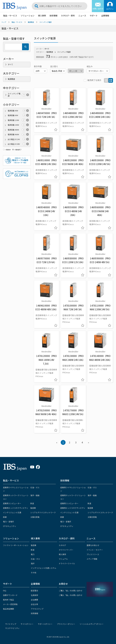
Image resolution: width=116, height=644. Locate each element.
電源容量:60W (18, 115)
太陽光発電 (35, 517)
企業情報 (105, 16)
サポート (94, 16)
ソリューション (28, 16)
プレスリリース (93, 554)
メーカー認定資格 (10, 604)
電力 (33, 554)
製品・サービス (10, 16)
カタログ (62, 545)
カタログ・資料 (68, 16)
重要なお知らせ (93, 545)
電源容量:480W (18, 130)
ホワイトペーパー (66, 550)
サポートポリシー (45, 624)
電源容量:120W (18, 120)
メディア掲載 (92, 559)
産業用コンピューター (12, 503)
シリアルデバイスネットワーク (43, 512)
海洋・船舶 (35, 495)
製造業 (33, 508)
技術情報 (53, 16)
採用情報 (34, 613)
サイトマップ (11, 624)
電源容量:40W (18, 111)
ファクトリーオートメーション (16, 545)
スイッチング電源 (45, 22)
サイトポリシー (27, 624)
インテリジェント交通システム (43, 568)
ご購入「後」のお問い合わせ (71, 595)
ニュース (82, 16)
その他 (34, 572)
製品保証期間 (8, 609)
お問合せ (63, 584)
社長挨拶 (34, 595)
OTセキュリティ (10, 526)
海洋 (33, 563)
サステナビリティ (12, 628)
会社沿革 (34, 604)
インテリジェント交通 (12, 512)
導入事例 (42, 16)
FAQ (5, 591)
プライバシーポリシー (66, 624)
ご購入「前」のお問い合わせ (71, 591)
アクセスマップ (37, 609)
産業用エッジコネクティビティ (16, 508)
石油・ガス (35, 487)
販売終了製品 (8, 600)
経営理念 (34, 591)
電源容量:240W (18, 125)
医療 (5, 517)
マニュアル (63, 559)
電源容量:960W (18, 134)
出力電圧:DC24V (18, 139)
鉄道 (32, 503)
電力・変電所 (8, 522)
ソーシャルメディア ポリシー (92, 624)
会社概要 (34, 600)
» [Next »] (88, 442)
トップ (4, 22)
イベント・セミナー (95, 550)
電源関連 (31, 22)
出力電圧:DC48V (18, 144)
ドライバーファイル (67, 563)
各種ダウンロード (10, 595)
